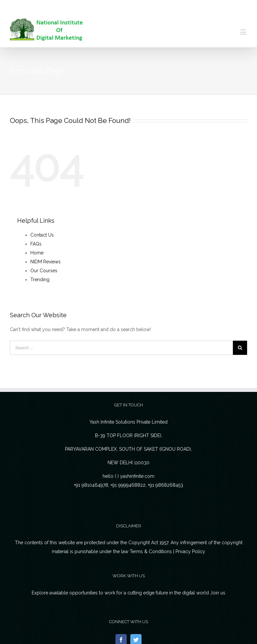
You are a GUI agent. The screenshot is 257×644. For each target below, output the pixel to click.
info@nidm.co (142, 8)
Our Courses (44, 271)
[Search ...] (121, 348)
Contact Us (42, 235)
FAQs (36, 244)
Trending (40, 280)
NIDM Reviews (46, 262)
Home (37, 253)
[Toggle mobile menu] (244, 32)
